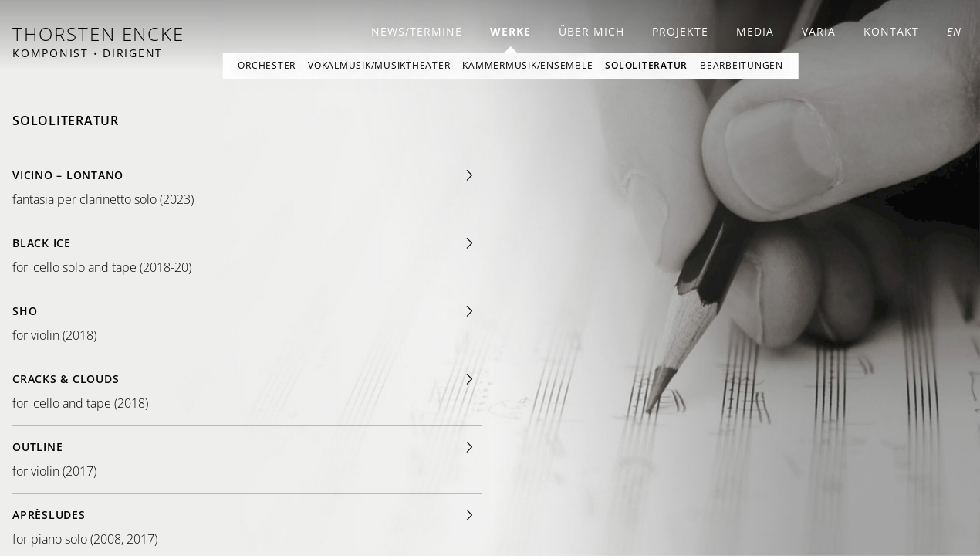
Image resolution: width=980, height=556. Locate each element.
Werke (510, 31)
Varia (819, 31)
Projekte (680, 31)
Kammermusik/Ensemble (527, 65)
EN (954, 31)
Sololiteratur (646, 65)
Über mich (591, 31)
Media (755, 31)
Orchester (267, 65)
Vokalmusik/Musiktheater (379, 65)
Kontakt (891, 31)
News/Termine (417, 31)
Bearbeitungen (742, 65)
